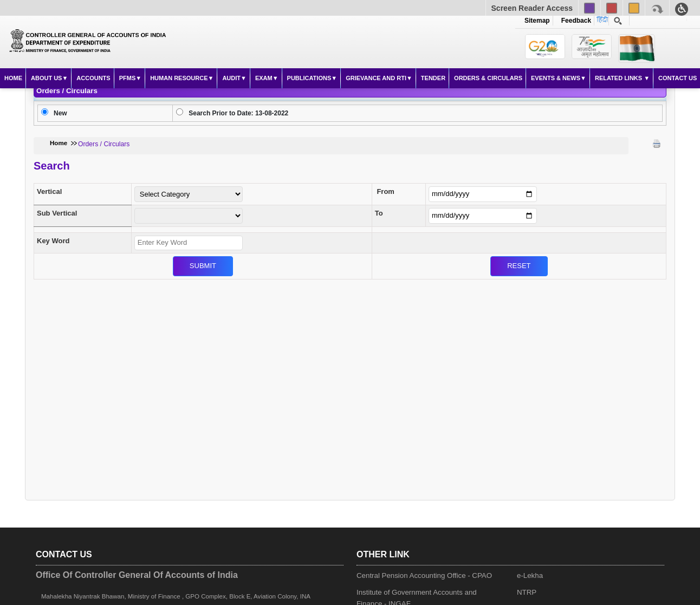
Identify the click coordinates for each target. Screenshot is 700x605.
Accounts (93, 78)
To (379, 213)
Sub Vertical (57, 213)
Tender (433, 78)
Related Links (619, 78)
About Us (46, 78)
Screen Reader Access (532, 8)
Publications (309, 78)
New (60, 113)
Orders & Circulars (488, 78)
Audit (231, 78)
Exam (264, 78)
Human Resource (179, 78)
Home (13, 78)
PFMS (128, 78)
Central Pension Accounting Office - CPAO (424, 575)
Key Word (53, 241)
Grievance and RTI (376, 78)
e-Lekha (530, 575)
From (385, 191)
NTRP (527, 592)
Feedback (574, 21)
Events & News (556, 78)
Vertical (49, 191)
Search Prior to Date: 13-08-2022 (238, 113)
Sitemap (537, 21)
